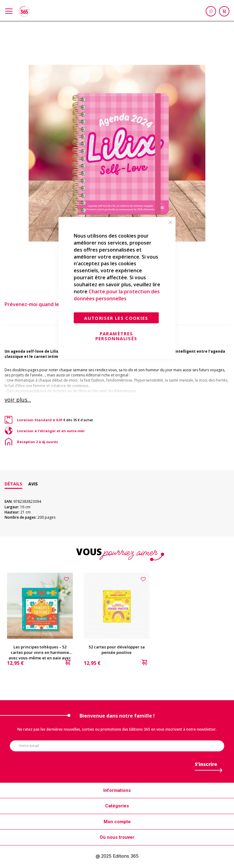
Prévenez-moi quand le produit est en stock (57, 304)
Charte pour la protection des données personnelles (117, 295)
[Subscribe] (206, 766)
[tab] (13, 484)
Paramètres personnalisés (116, 336)
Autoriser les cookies (116, 318)
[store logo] (24, 11)
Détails (13, 484)
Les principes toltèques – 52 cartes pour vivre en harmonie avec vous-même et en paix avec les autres (40, 650)
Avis (33, 484)
